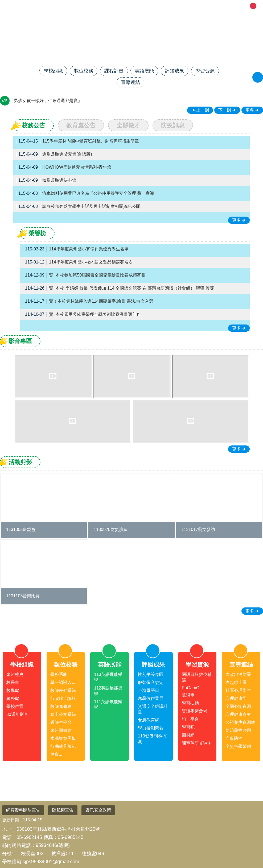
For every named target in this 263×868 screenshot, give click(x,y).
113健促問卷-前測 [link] (153, 739)
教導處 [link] (13, 690)
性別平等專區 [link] (151, 674)
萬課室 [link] (188, 695)
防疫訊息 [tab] (173, 125)
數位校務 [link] (84, 71)
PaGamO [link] (191, 688)
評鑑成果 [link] (175, 71)
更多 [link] (250, 110)
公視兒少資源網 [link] (240, 722)
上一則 (203, 110)
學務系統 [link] (59, 674)
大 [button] (260, 6)
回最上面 (250, 844)
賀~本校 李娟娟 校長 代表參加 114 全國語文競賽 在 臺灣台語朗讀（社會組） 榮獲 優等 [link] (118, 288)
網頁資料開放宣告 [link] (23, 810)
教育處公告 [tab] (81, 125)
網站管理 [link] (191, 5)
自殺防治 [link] (234, 738)
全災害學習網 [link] (238, 746)
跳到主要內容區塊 (3, 3)
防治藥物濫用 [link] (238, 730)
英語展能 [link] (144, 71)
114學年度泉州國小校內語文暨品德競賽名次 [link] (78, 262)
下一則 (225, 110)
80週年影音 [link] (17, 714)
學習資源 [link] (205, 71)
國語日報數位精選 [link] (197, 677)
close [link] (131, 624)
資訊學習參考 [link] (195, 711)
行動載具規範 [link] (63, 746)
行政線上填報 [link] (63, 698)
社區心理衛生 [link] (238, 690)
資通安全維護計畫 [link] (153, 709)
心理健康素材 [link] (238, 714)
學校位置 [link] (15, 706)
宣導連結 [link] (130, 82)
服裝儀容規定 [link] (151, 682)
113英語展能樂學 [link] (108, 677)
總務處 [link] (13, 698)
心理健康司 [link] (236, 698)
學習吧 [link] (188, 727)
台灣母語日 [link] (149, 690)
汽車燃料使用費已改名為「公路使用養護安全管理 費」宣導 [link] (85, 194)
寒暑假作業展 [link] (151, 698)
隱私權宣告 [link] (63, 810)
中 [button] (253, 6)
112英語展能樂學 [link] (108, 691)
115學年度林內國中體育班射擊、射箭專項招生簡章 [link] (77, 141)
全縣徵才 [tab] (128, 125)
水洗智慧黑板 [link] (63, 738)
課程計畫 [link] (114, 71)
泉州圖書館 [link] (61, 730)
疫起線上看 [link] (236, 682)
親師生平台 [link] (61, 722)
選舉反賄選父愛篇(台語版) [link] (54, 154)
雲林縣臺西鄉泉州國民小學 (131, 47)
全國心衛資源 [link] (238, 706)
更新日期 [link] (11, 820)
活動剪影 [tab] (20, 462)
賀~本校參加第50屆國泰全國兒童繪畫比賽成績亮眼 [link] (84, 275)
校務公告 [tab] (34, 125)
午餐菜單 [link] (232, 5)
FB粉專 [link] (211, 5)
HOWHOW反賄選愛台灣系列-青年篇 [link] (64, 167)
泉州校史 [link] (15, 674)
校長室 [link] (13, 682)
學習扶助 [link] (190, 703)
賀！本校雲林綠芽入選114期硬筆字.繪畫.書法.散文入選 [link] (88, 301)
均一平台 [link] (190, 719)
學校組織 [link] (53, 71)
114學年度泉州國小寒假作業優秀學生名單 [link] (76, 249)
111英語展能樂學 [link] (108, 704)
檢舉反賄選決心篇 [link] (46, 181)
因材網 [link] (188, 735)
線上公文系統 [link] (63, 714)
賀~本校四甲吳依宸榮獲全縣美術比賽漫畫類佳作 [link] (82, 315)
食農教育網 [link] (149, 720)
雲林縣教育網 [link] (164, 5)
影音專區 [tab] (20, 341)
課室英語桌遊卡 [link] (197, 743)
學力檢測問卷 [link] (151, 728)
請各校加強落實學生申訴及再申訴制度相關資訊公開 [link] (78, 207)
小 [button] (246, 6)
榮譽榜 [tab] (37, 233)
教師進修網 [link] (61, 706)
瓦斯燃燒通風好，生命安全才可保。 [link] (44, 101)
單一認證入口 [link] (63, 682)
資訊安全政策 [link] (98, 810)
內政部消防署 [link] (238, 674)
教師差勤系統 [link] (63, 690)
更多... (56, 754)
